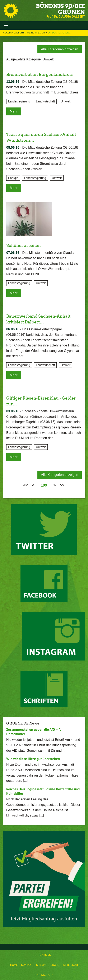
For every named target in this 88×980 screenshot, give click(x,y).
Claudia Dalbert (14, 33)
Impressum (70, 965)
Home (14, 965)
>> (62, 485)
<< (25, 485)
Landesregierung (59, 33)
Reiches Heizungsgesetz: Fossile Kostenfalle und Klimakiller (43, 791)
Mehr (14, 111)
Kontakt (27, 965)
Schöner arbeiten (24, 245)
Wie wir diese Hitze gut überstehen (33, 759)
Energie (13, 178)
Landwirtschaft (45, 101)
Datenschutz (44, 975)
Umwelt (66, 101)
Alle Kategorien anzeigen (60, 49)
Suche (55, 965)
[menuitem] (14, 965)
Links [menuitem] (43, 955)
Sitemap (42, 965)
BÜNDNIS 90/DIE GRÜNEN (60, 9)
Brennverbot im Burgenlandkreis (40, 74)
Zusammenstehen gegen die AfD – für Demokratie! (34, 732)
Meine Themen (36, 33)
